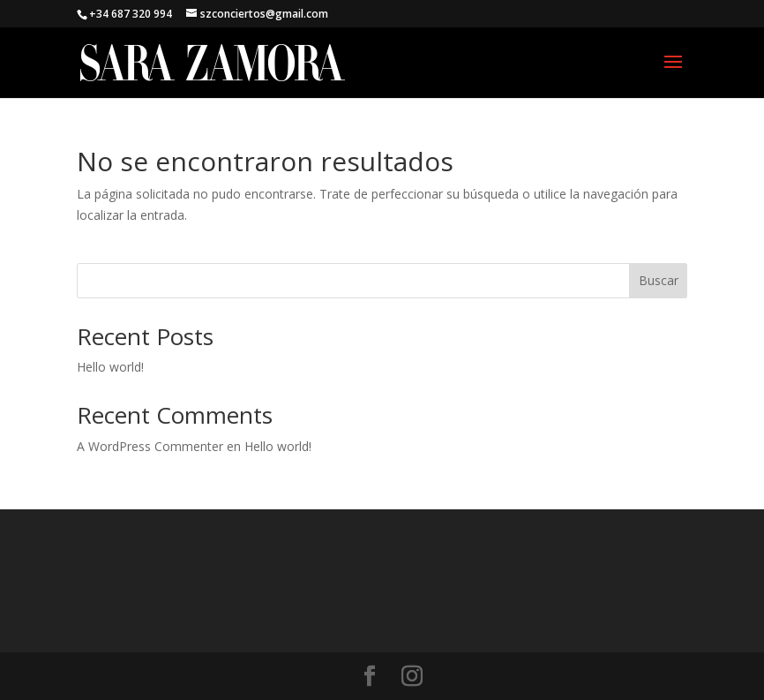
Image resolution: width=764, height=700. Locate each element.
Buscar (659, 280)
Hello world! (110, 367)
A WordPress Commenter (150, 446)
